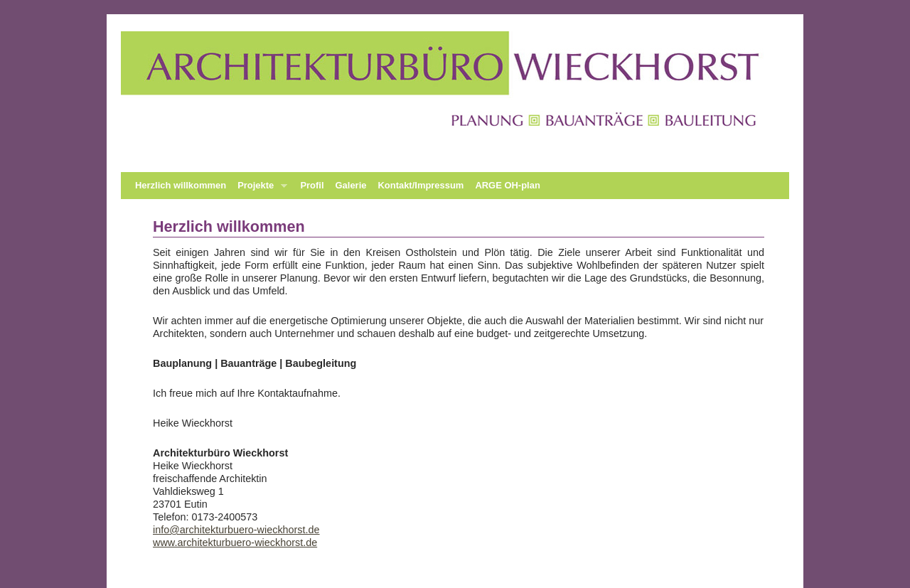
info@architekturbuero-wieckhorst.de (236, 530)
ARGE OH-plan (507, 185)
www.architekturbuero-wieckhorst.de (235, 542)
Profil (312, 185)
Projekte (259, 189)
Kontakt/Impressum (421, 185)
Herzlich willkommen (181, 185)
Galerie (351, 185)
